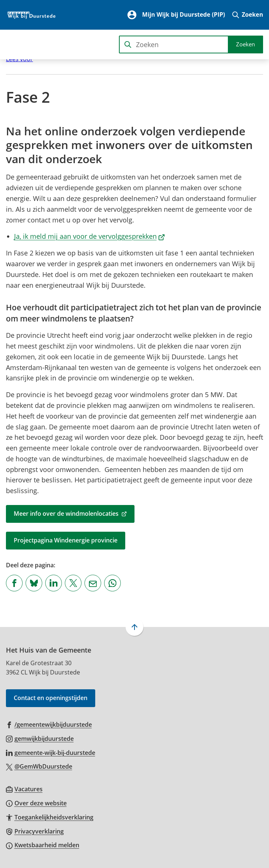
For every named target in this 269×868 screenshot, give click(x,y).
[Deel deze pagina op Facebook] (14, 583)
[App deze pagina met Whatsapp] (112, 583)
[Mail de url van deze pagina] (93, 583)
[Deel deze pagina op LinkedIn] (54, 583)
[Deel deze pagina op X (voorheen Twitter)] (73, 583)
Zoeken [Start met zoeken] (245, 44)
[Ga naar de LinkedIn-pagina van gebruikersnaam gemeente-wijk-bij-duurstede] (51, 752)
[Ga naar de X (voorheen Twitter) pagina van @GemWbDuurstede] (39, 766)
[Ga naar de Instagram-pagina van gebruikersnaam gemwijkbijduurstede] (40, 738)
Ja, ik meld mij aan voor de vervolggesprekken (90, 236)
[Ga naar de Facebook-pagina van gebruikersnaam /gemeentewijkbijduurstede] (49, 724)
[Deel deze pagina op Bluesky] (34, 583)
